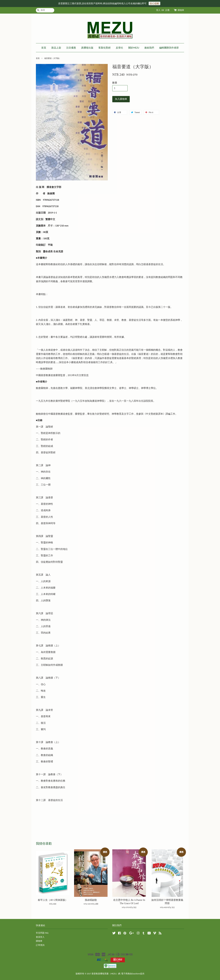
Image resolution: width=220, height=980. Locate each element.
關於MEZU (134, 48)
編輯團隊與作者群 (169, 48)
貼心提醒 (154, 3)
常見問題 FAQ (42, 933)
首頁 (44, 48)
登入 (158, 10)
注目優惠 (71, 48)
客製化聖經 (105, 48)
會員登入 (40, 937)
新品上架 (56, 48)
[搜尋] (45, 10)
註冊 (167, 10)
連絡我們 (149, 48)
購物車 (181, 10)
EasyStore (136, 974)
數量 (115, 83)
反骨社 (119, 48)
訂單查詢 (40, 945)
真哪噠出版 (87, 48)
